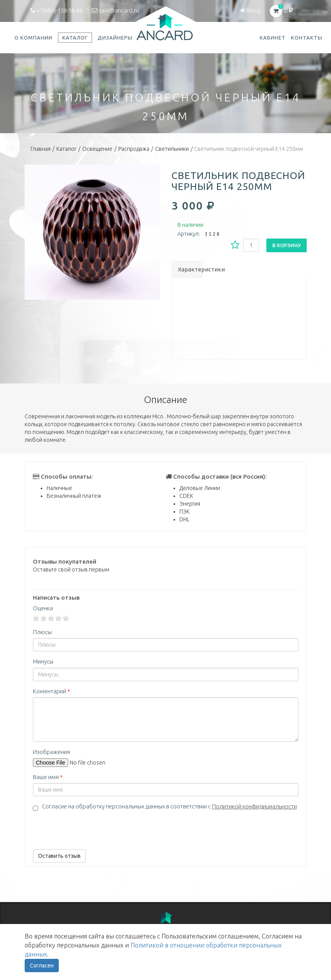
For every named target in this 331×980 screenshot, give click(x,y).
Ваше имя (48, 777)
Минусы (43, 661)
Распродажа (134, 149)
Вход (250, 10)
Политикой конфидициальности (254, 806)
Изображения (52, 752)
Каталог (66, 149)
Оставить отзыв (59, 856)
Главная (41, 149)
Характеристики (190, 269)
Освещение (97, 149)
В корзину (287, 245)
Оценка (43, 608)
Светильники (172, 149)
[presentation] (92, 828)
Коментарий (52, 691)
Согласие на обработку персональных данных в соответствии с (169, 806)
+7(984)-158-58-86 (57, 10)
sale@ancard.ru (115, 10)
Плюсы (42, 632)
